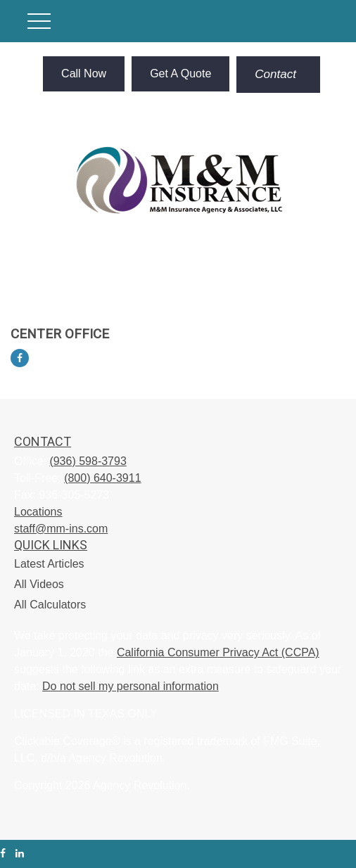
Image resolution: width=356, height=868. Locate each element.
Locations (38, 512)
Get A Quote (180, 74)
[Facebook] (20, 358)
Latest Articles (49, 564)
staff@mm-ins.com (61, 529)
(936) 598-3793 (88, 461)
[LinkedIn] (20, 854)
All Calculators (50, 605)
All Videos (39, 584)
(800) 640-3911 (102, 478)
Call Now (84, 74)
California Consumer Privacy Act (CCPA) (218, 652)
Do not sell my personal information (131, 686)
